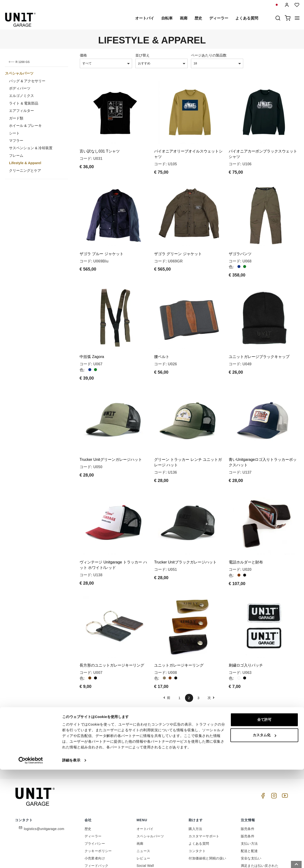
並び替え (142, 55)
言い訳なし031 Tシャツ (100, 145)
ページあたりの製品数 (209, 55)
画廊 (184, 18)
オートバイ (145, 18)
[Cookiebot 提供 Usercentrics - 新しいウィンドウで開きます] (31, 859)
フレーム (16, 155)
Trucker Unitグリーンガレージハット (111, 434)
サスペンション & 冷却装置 (31, 148)
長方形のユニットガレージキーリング (112, 626)
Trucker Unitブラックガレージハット (185, 530)
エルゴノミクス (21, 96)
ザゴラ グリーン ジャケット (178, 241)
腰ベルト (162, 337)
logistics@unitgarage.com (44, 790)
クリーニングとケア (25, 170)
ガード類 (16, 118)
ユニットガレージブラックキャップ (259, 337)
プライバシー (95, 805)
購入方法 (195, 790)
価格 (83, 55)
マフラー (16, 141)
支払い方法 (249, 805)
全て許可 (264, 818)
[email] (156, 717)
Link (184, 728)
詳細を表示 (71, 859)
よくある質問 (247, 18)
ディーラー (219, 18)
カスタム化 (264, 833)
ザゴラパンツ (240, 241)
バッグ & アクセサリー (27, 81)
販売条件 (248, 790)
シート (14, 133)
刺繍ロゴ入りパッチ (246, 626)
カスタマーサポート (204, 797)
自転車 (167, 18)
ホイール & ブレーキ (25, 126)
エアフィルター (21, 111)
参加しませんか (207, 717)
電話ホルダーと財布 (246, 530)
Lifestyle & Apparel (25, 163)
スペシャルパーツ (19, 73)
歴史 (198, 18)
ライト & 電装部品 (24, 103)
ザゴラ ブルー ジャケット (102, 241)
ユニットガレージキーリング (179, 626)
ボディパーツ (20, 88)
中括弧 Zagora (92, 337)
